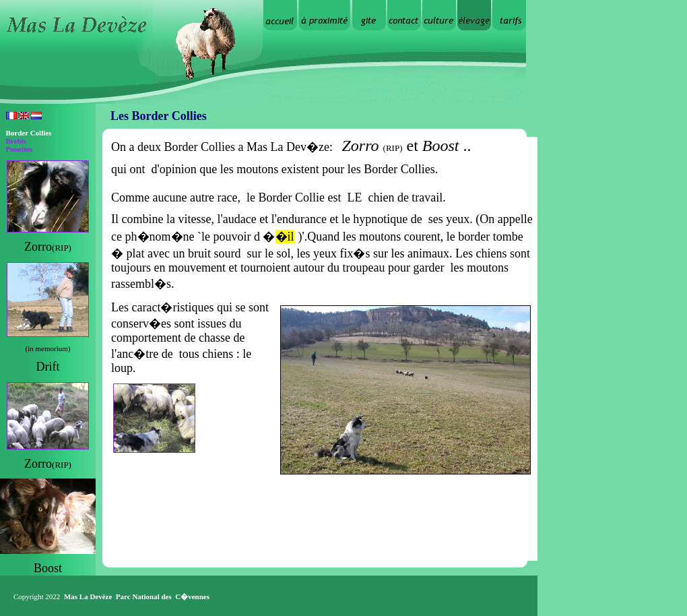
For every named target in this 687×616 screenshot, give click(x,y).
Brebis (16, 141)
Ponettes (20, 149)
